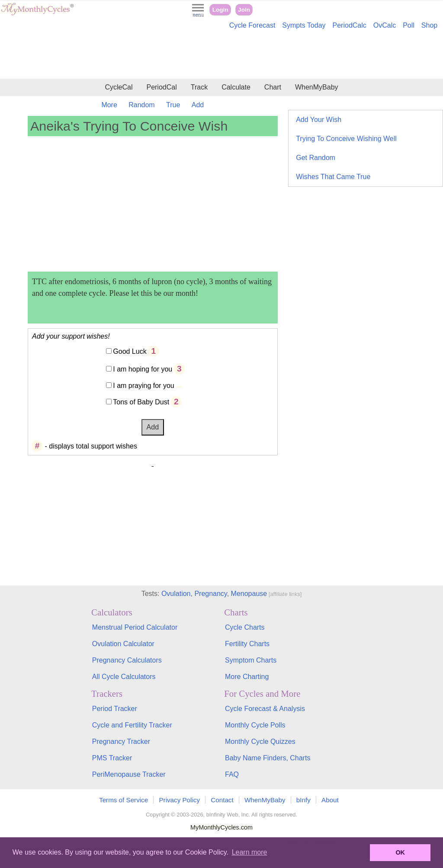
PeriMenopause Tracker (129, 774)
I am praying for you (143, 386)
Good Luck (130, 351)
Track (199, 87)
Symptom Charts (251, 660)
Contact (222, 800)
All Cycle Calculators (124, 677)
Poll (409, 25)
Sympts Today (304, 25)
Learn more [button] (250, 852)
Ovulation (176, 594)
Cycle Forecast (252, 25)
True (173, 105)
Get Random (316, 158)
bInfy (303, 800)
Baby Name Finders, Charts (268, 758)
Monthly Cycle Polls (255, 725)
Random (141, 105)
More (109, 105)
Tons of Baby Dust (141, 402)
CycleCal (119, 87)
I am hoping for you (143, 369)
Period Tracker (115, 709)
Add (198, 105)
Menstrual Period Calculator (135, 627)
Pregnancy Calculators (127, 660)
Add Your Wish (319, 120)
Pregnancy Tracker (121, 741)
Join (244, 10)
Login (220, 10)
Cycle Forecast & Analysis (265, 709)
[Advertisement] (221, 55)
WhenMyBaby (317, 87)
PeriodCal (161, 87)
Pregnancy (210, 594)
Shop (429, 25)
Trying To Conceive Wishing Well (346, 139)
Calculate (236, 87)
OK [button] (400, 852)
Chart (273, 87)
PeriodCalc (350, 25)
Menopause (249, 594)
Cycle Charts (245, 627)
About (330, 800)
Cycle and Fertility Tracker (132, 725)
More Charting (247, 677)
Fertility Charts (247, 644)
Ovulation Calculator (123, 644)
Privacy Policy (179, 800)
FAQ (232, 774)
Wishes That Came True (333, 177)
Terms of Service (124, 800)
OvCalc (385, 25)
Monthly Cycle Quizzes (260, 741)
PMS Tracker (112, 758)
